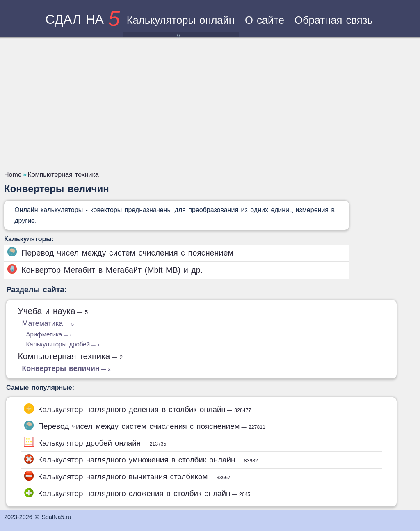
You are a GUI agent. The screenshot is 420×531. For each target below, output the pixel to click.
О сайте (265, 20)
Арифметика (49, 334)
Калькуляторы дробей (63, 344)
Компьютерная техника (71, 356)
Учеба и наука (53, 311)
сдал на (82, 19)
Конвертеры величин (66, 368)
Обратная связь (334, 20)
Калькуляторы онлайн (181, 26)
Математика (48, 323)
